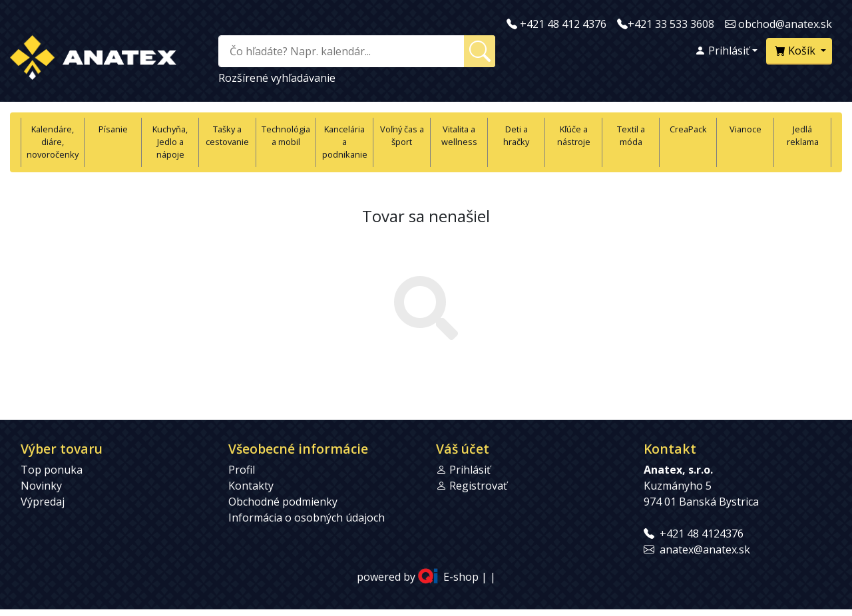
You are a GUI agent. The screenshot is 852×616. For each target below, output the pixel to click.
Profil (242, 470)
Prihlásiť (722, 51)
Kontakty (251, 486)
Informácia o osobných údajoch (307, 518)
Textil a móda (631, 135)
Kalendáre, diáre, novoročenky (53, 142)
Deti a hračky (516, 135)
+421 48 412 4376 (563, 24)
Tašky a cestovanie (227, 135)
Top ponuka (52, 470)
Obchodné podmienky (283, 502)
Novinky (41, 486)
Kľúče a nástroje (574, 135)
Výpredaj (43, 502)
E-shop (461, 577)
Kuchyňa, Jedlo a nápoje (170, 142)
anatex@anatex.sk (705, 549)
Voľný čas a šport (402, 135)
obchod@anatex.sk (785, 24)
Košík (796, 51)
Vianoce (745, 129)
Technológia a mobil (286, 135)
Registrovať (478, 486)
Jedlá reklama (803, 135)
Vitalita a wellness (459, 135)
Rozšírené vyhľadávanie (277, 78)
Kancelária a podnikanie (345, 142)
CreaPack (688, 129)
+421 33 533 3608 (671, 24)
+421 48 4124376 (702, 534)
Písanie (113, 129)
